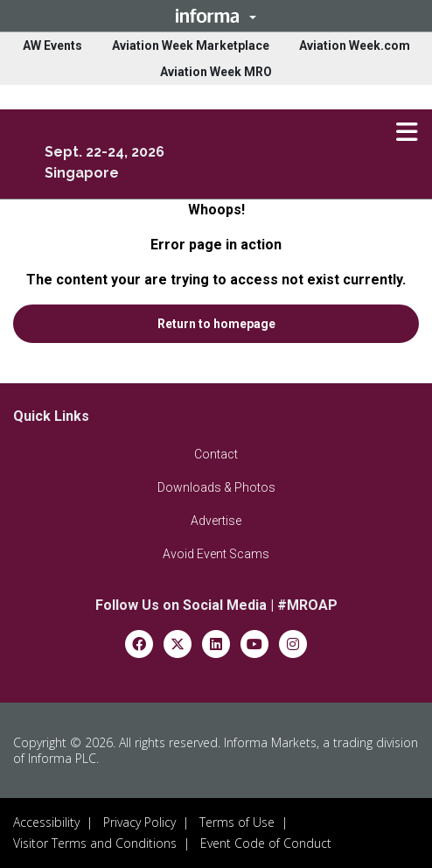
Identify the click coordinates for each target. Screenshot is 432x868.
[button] (216, 16)
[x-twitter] (178, 643)
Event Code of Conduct (266, 843)
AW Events (52, 45)
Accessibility (46, 822)
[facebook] (139, 643)
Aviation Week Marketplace (191, 45)
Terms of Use (237, 822)
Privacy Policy (139, 822)
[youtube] (254, 643)
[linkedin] (216, 643)
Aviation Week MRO (216, 72)
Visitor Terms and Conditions (95, 843)
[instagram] (293, 643)
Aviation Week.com (355, 45)
